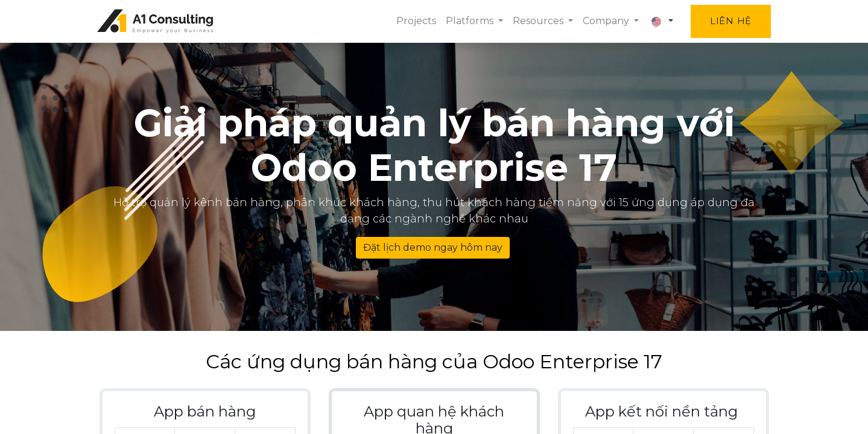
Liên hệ (728, 21)
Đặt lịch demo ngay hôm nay (433, 247)
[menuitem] (414, 21)
